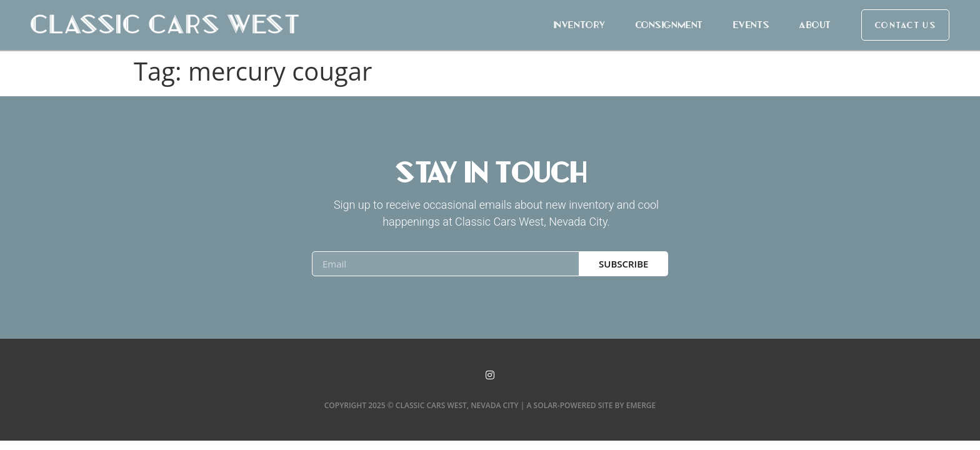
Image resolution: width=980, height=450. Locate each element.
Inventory (579, 25)
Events (751, 25)
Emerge (641, 405)
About (815, 25)
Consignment (669, 25)
